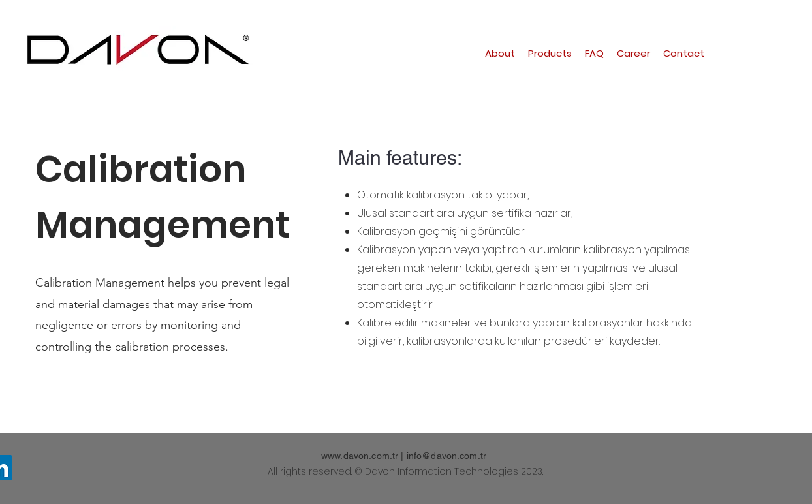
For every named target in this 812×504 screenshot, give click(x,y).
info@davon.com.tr (446, 456)
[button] (550, 54)
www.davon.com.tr (360, 456)
